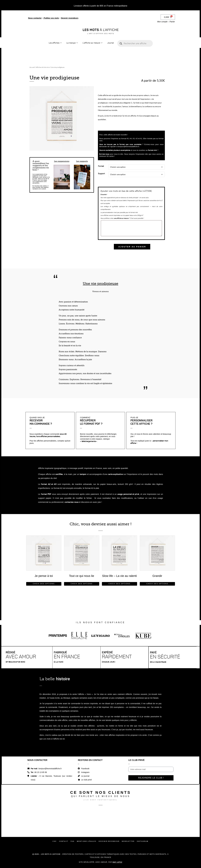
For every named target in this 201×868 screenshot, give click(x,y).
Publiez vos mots (51, 18)
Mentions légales (87, 841)
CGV (55, 841)
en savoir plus (144, 198)
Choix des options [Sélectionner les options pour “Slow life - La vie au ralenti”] (119, 584)
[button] (55, 177)
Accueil (32, 67)
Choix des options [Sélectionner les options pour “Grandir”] (157, 584)
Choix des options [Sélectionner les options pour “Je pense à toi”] (44, 584)
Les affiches (55, 43)
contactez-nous (72, 502)
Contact (64, 841)
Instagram (143, 841)
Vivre (89, 694)
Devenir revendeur (109, 841)
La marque (72, 43)
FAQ (73, 841)
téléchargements (89, 441)
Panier (172, 22)
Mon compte (162, 22)
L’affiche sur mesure (93, 43)
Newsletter (128, 841)
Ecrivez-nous (104, 154)
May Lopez (117, 862)
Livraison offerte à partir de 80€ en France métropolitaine (100, 6)
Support (101, 174)
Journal (110, 43)
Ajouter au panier (132, 247)
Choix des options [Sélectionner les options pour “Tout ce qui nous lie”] (82, 584)
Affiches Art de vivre (43, 67)
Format (101, 166)
